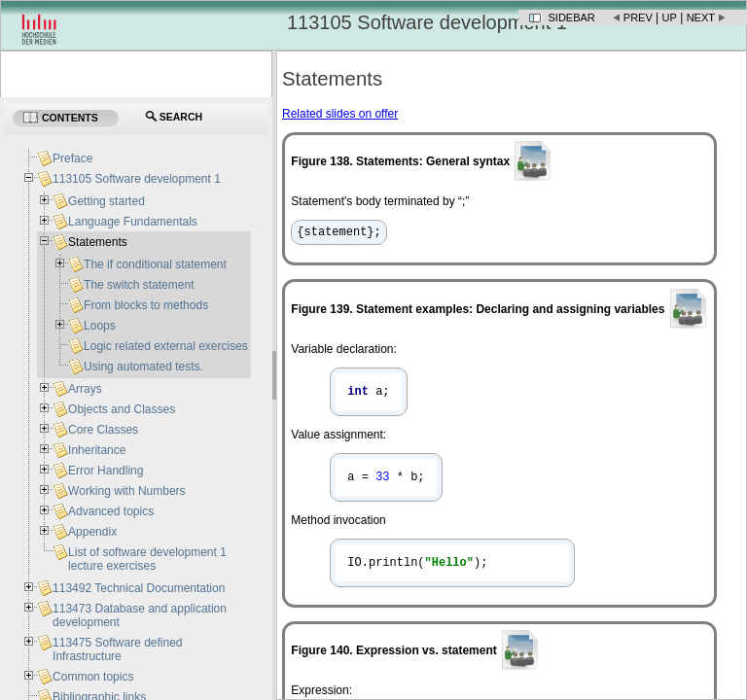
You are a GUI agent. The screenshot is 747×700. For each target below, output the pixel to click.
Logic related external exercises (166, 346)
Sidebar (572, 17)
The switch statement (139, 285)
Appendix (92, 532)
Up (670, 17)
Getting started (107, 201)
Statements (98, 242)
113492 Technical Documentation (139, 588)
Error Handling (106, 471)
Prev (638, 17)
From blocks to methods (146, 305)
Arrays (85, 389)
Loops (100, 326)
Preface (72, 158)
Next (701, 17)
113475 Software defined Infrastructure (117, 649)
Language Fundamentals (133, 222)
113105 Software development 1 (137, 179)
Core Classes (103, 430)
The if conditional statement (155, 264)
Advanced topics (111, 511)
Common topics (93, 677)
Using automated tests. (143, 367)
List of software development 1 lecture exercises (147, 559)
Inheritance (97, 450)
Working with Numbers (126, 491)
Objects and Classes (122, 409)
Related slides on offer (340, 114)
